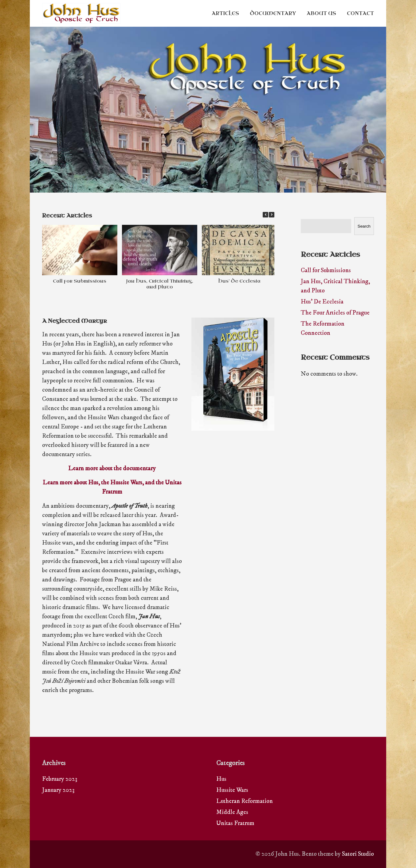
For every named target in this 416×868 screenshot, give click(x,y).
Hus (221, 779)
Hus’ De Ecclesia (239, 281)
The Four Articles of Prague (335, 313)
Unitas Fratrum (235, 823)
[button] (272, 215)
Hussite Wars (232, 790)
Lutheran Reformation (245, 801)
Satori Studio (358, 854)
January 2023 (58, 790)
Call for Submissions (80, 281)
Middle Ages (232, 812)
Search (364, 226)
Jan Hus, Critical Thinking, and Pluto (160, 284)
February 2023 (60, 779)
